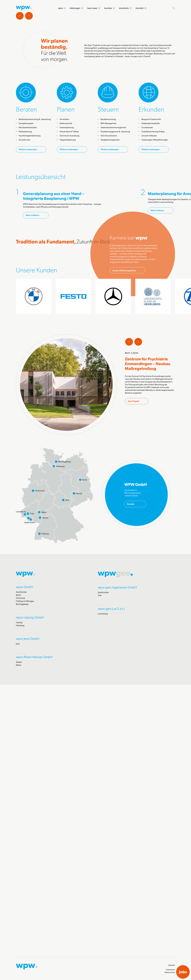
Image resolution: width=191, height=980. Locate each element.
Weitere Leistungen (28, 240)
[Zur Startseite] (24, 8)
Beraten (26, 199)
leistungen (75, 8)
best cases (92, 8)
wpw (60, 8)
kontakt (140, 8)
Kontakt (131, 756)
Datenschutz (170, 972)
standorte (124, 8)
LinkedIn (172, 965)
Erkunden (151, 199)
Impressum (170, 969)
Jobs (183, 972)
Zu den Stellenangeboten (124, 476)
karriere (108, 8)
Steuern (108, 199)
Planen (66, 199)
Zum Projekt (133, 654)
